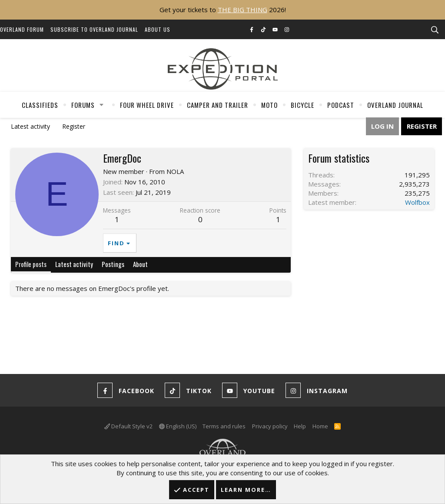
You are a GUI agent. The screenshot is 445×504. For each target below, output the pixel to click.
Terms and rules (224, 426)
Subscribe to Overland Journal (94, 29)
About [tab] (140, 264)
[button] (102, 105)
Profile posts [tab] (31, 264)
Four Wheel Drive (147, 105)
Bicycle (302, 105)
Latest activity (30, 126)
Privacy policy (270, 426)
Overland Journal (395, 105)
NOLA (175, 171)
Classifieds (40, 105)
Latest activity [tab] (74, 264)
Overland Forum (22, 29)
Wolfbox (417, 202)
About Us (158, 29)
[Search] (435, 30)
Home (320, 426)
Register (74, 126)
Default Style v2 (128, 426)
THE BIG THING (242, 10)
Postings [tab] (113, 264)
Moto (269, 105)
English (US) (178, 426)
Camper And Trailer (218, 105)
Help (300, 426)
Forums (83, 105)
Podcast (341, 105)
